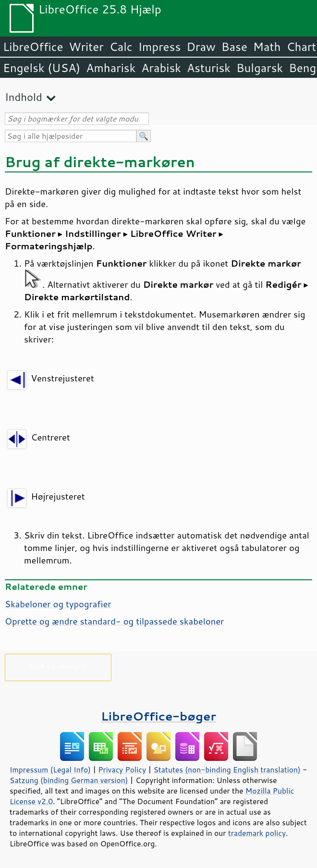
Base (234, 47)
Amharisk (111, 68)
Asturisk (209, 68)
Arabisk (161, 68)
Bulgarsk (260, 68)
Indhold (24, 97)
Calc (121, 47)
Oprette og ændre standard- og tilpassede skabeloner (114, 621)
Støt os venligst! (58, 666)
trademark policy (257, 833)
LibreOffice (33, 47)
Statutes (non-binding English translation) (227, 770)
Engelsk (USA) (42, 68)
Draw (201, 47)
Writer (86, 47)
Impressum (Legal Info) (50, 770)
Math (267, 47)
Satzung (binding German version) (69, 780)
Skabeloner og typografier (58, 604)
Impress (160, 47)
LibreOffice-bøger (158, 716)
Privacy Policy (122, 770)
